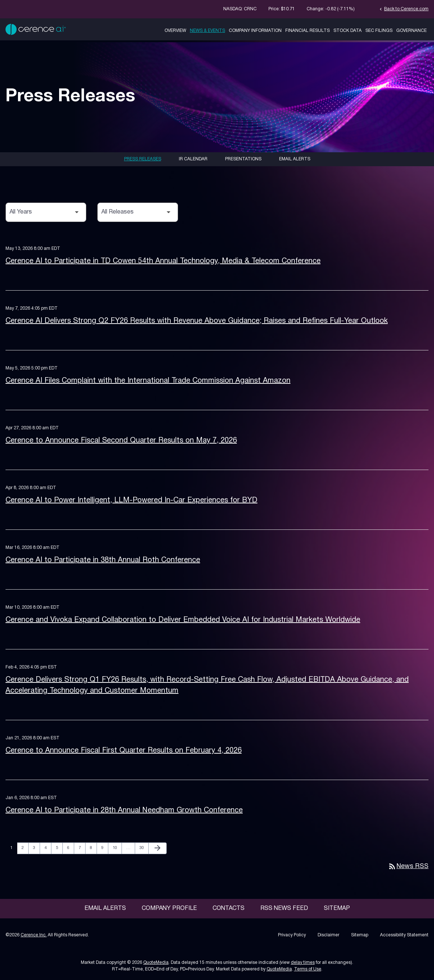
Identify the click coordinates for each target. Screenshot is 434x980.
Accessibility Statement (404, 935)
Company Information (255, 31)
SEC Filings (379, 31)
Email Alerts (295, 159)
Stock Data (348, 31)
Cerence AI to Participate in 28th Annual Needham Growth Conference (124, 810)
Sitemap (337, 908)
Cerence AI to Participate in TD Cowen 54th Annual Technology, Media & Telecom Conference (163, 261)
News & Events (207, 31)
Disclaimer (328, 935)
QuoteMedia (156, 963)
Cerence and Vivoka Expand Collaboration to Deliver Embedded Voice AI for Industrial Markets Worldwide (183, 620)
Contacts (229, 908)
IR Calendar (193, 159)
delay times (303, 963)
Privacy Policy (292, 935)
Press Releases (143, 159)
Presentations (243, 159)
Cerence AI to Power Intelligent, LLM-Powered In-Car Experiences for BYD (131, 500)
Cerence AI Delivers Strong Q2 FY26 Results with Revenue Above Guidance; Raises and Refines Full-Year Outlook (197, 321)
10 (117, 848)
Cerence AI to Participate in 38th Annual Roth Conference (103, 560)
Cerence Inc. (34, 935)
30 (144, 848)
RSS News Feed (284, 908)
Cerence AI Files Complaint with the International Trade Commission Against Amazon (148, 381)
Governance (411, 31)
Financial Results (308, 31)
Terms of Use (308, 969)
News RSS (408, 866)
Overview (175, 31)
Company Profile (169, 908)
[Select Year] (46, 212)
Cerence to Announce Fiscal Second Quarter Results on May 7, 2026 (121, 441)
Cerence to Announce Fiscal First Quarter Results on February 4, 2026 (124, 751)
